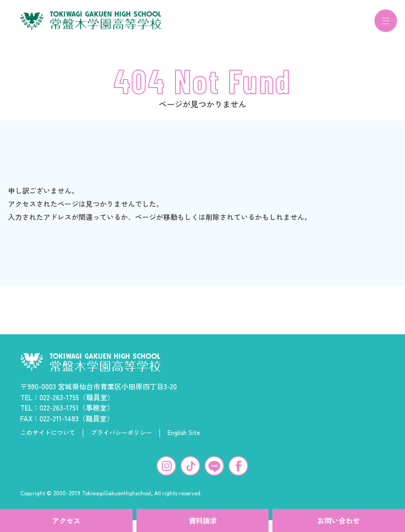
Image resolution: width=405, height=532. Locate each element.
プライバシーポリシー (121, 438)
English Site (184, 438)
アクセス (66, 520)
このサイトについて (48, 438)
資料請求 (203, 520)
